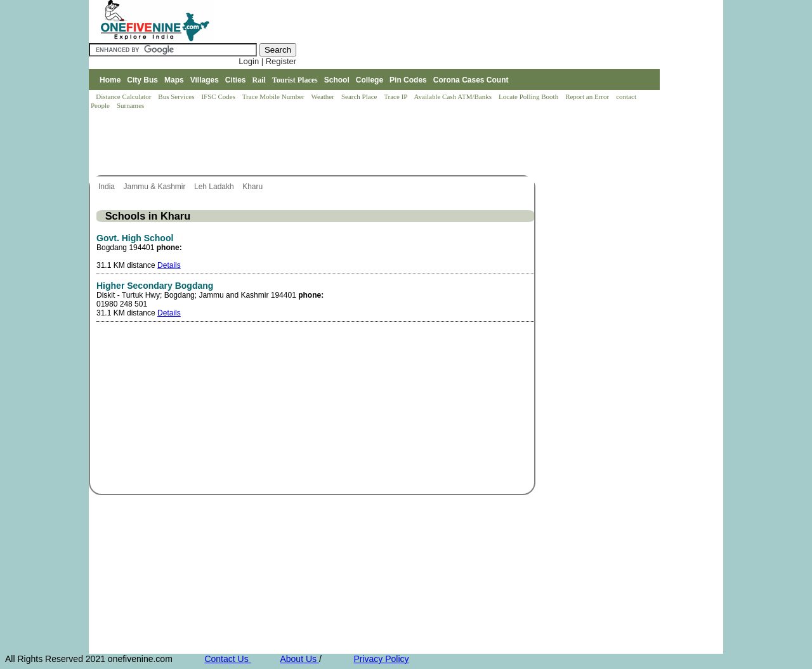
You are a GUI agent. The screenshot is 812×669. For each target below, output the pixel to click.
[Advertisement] (320, 143)
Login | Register (267, 61)
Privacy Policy (381, 659)
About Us (299, 659)
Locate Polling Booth (529, 96)
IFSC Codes (219, 96)
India (108, 187)
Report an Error (588, 96)
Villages (205, 80)
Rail (259, 80)
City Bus (142, 80)
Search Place (360, 96)
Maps (174, 80)
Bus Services (176, 96)
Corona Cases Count (471, 80)
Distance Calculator (123, 96)
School (337, 80)
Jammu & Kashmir (155, 187)
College (370, 80)
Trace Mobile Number (274, 96)
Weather (324, 96)
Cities (236, 80)
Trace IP (396, 96)
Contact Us (227, 659)
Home (110, 80)
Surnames (130, 105)
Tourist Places (295, 80)
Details (169, 265)
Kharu (253, 187)
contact (627, 96)
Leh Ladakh (215, 187)
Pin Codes (408, 80)
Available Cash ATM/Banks (453, 96)
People (101, 105)
